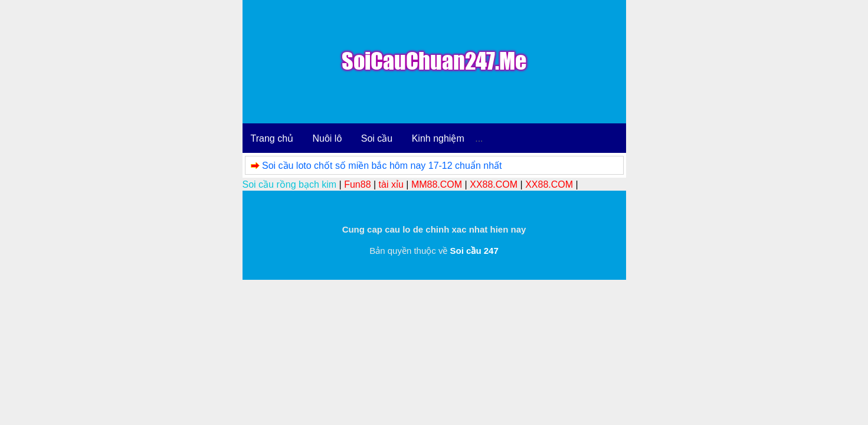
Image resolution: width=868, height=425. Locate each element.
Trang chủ (272, 138)
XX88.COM (494, 184)
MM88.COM (437, 184)
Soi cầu (377, 138)
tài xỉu (391, 184)
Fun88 (357, 184)
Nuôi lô (327, 138)
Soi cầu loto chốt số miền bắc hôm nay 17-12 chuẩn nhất (382, 166)
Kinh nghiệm (438, 138)
